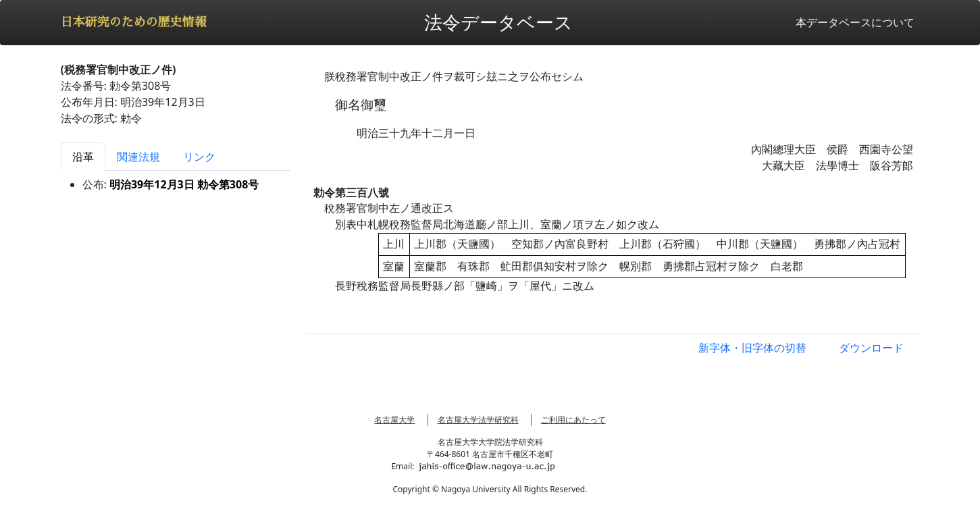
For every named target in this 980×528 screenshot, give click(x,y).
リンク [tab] (199, 157)
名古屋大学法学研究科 (478, 420)
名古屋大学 (394, 420)
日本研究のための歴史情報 (134, 22)
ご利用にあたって (573, 420)
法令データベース (498, 22)
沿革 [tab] (83, 157)
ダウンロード (871, 348)
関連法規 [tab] (138, 157)
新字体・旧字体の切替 (752, 348)
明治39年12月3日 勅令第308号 (184, 184)
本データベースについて (855, 22)
